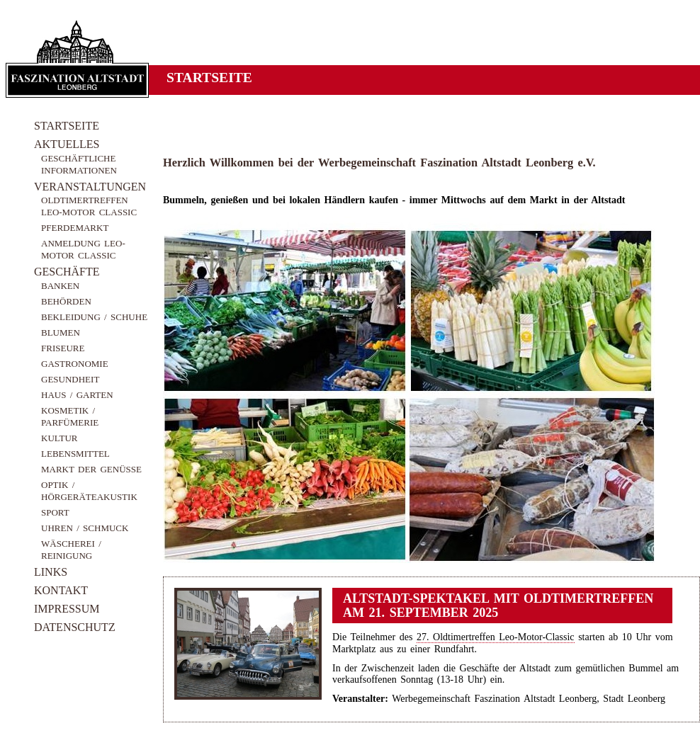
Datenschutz (75, 627)
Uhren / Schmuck (85, 528)
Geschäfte (67, 272)
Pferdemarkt (75, 228)
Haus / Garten (77, 395)
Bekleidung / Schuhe (94, 317)
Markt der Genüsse (91, 469)
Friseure (63, 348)
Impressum (67, 609)
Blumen (61, 333)
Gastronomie (75, 364)
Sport (55, 512)
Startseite (67, 126)
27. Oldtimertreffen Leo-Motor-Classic (496, 637)
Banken (60, 286)
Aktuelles (67, 144)
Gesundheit (70, 379)
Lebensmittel (75, 454)
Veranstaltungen (90, 187)
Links (51, 572)
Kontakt (61, 590)
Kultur (60, 438)
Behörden (66, 301)
